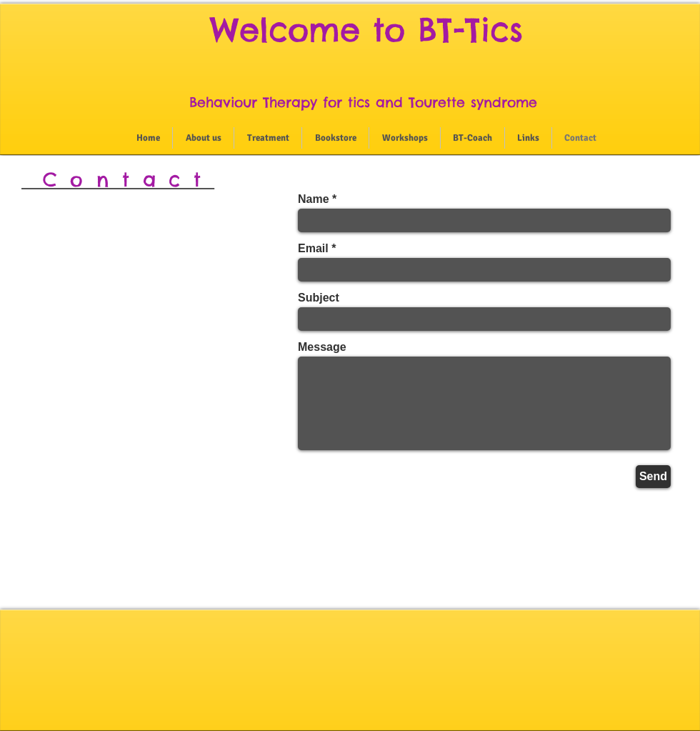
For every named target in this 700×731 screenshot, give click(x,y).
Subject (319, 298)
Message (322, 347)
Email (313, 249)
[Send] (653, 477)
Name (314, 199)
